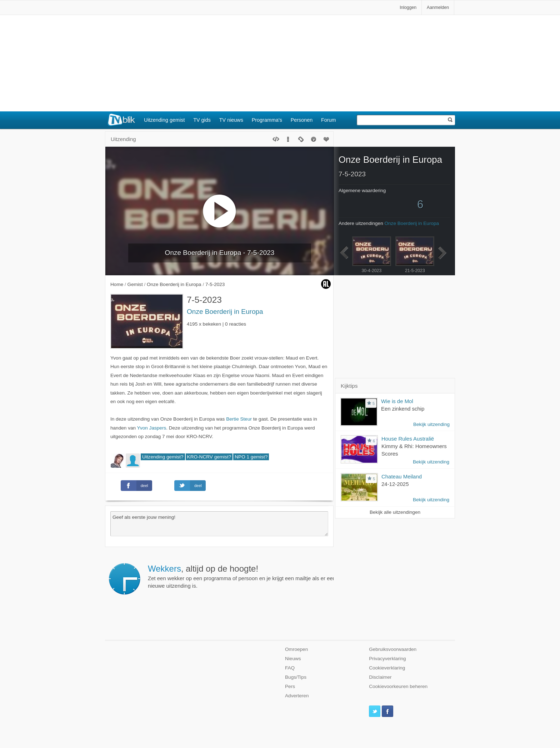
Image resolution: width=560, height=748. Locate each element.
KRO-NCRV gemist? (209, 457)
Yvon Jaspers (152, 428)
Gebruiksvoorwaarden (393, 649)
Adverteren (297, 696)
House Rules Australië (408, 439)
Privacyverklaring (387, 659)
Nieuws (293, 659)
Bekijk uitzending (431, 424)
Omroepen (296, 649)
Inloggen (408, 7)
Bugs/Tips (296, 677)
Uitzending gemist (164, 120)
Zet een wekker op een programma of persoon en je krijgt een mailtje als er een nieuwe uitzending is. (277, 576)
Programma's (267, 120)
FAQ (290, 668)
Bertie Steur (239, 419)
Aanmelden (438, 7)
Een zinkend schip (403, 409)
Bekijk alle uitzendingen (395, 512)
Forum (329, 120)
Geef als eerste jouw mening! (219, 524)
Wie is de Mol (397, 401)
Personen (302, 120)
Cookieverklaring (387, 668)
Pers (290, 686)
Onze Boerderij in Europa (225, 312)
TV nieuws (231, 120)
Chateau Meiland (402, 476)
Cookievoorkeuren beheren (398, 686)
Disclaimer (380, 677)
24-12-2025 (395, 484)
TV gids (202, 120)
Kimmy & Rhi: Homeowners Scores (414, 450)
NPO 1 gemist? (251, 457)
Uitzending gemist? (163, 457)
